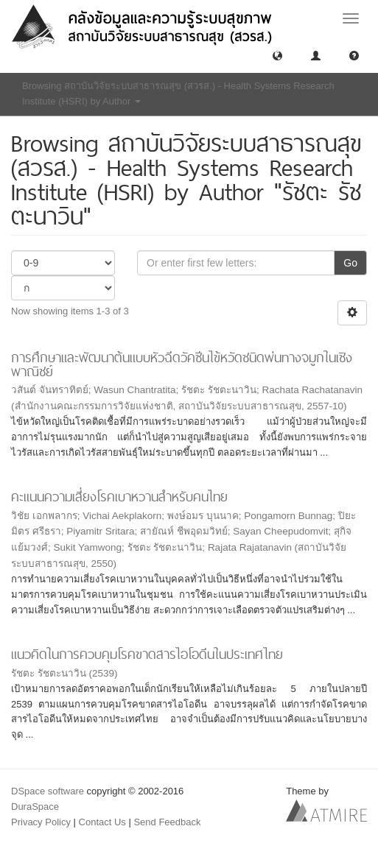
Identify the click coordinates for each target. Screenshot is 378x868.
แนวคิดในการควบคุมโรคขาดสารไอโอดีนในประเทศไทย (147, 654)
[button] (277, 55)
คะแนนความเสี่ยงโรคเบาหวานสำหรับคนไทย (119, 497)
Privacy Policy (41, 822)
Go (350, 263)
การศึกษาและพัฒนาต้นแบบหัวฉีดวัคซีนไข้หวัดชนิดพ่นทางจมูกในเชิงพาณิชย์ (182, 364)
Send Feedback (167, 822)
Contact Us (102, 822)
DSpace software (48, 791)
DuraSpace (35, 807)
